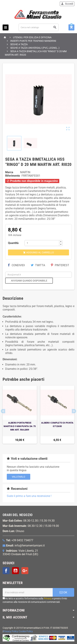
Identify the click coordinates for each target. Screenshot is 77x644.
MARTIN (25, 172)
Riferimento (13, 176)
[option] (20, 415)
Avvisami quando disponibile (29, 281)
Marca (9, 172)
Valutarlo (19, 477)
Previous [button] (3, 411)
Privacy (48, 598)
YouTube (15, 571)
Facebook (6, 571)
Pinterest (60, 265)
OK (63, 592)
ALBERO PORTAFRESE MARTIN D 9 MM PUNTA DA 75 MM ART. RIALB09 (20, 426)
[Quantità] (42, 243)
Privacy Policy (11, 631)
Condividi (16, 265)
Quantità (13, 243)
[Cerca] (39, 27)
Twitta (38, 265)
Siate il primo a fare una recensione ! (29, 496)
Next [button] (74, 411)
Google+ (25, 571)
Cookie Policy (26, 631)
